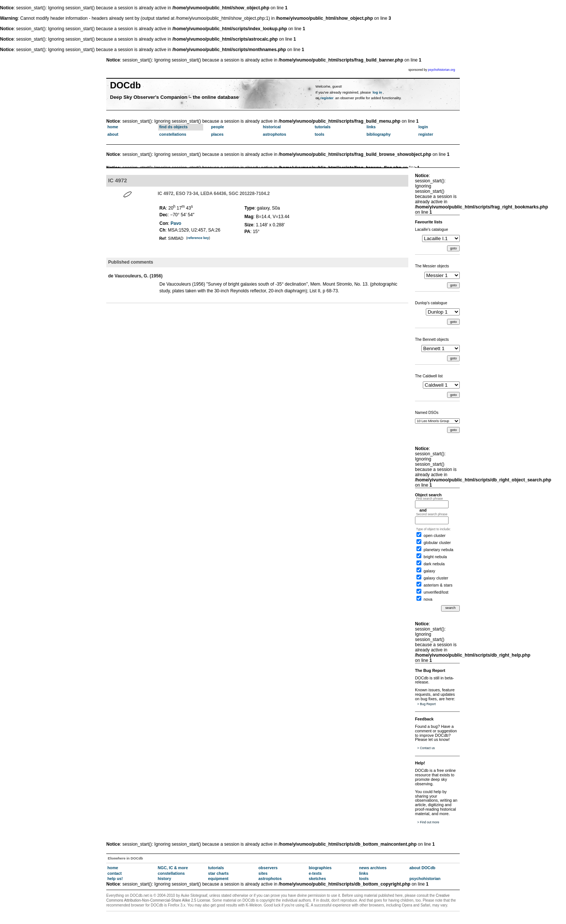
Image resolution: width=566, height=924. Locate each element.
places (217, 134)
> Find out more (428, 822)
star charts (218, 873)
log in (377, 92)
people (218, 127)
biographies (320, 868)
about (113, 134)
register (327, 98)
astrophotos (274, 134)
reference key (198, 238)
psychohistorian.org (442, 70)
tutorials (323, 127)
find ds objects (173, 127)
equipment (218, 879)
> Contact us (426, 748)
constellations (173, 134)
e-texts (315, 873)
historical (272, 127)
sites (263, 873)
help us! (115, 879)
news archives (373, 868)
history (164, 879)
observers (268, 868)
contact (114, 873)
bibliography (379, 134)
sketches (317, 879)
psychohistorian (425, 879)
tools (320, 134)
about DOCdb (422, 868)
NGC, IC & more (173, 868)
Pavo (176, 223)
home (113, 127)
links (371, 127)
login (423, 127)
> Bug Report (427, 704)
